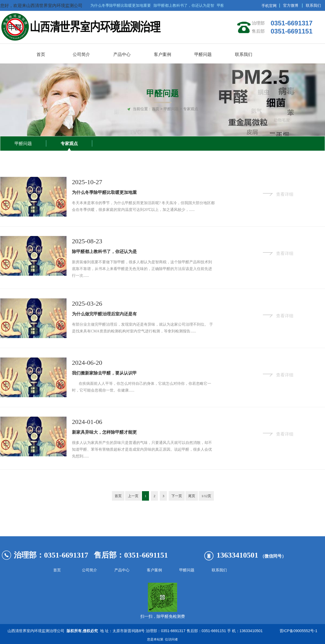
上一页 (133, 496)
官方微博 (291, 5)
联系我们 (313, 5)
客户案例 (154, 570)
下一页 (177, 496)
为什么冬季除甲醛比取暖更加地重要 (122, 5)
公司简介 (89, 570)
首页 (155, 109)
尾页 (192, 496)
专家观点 (69, 144)
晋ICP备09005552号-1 (297, 631)
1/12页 (206, 496)
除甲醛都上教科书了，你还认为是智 (185, 5)
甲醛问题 (23, 144)
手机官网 (269, 6)
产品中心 (122, 570)
